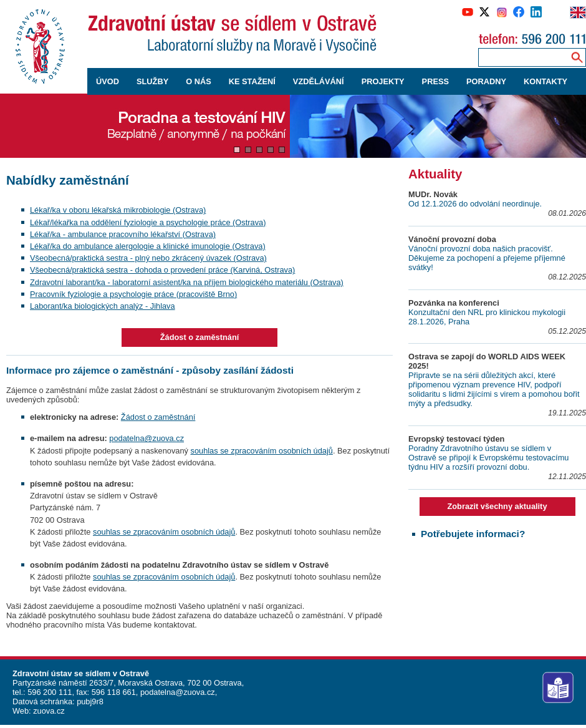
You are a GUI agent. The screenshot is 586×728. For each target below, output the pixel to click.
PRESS (435, 81)
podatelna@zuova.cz (146, 438)
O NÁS (199, 81)
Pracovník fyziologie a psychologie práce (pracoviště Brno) (133, 294)
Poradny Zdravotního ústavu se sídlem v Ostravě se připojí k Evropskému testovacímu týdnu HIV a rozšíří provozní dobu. (488, 458)
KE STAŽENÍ (252, 81)
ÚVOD (108, 81)
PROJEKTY (383, 81)
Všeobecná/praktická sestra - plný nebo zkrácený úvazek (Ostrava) (148, 258)
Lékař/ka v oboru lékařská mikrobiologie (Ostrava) (118, 210)
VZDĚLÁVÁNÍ (319, 81)
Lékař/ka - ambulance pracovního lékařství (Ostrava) (123, 234)
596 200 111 (49, 692)
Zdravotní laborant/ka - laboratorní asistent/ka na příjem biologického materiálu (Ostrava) (187, 282)
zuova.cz (49, 711)
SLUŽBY (152, 81)
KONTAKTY (545, 81)
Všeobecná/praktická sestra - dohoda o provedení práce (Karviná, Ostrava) (162, 270)
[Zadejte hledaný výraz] (522, 57)
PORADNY (486, 81)
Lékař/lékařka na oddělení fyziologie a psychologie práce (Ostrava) (148, 222)
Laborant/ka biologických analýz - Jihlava (103, 306)
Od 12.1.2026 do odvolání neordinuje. (475, 204)
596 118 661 (113, 692)
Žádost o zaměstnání (200, 337)
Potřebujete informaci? (473, 534)
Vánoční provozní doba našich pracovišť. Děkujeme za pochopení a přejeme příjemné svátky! (487, 258)
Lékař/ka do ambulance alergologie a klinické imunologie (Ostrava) (148, 246)
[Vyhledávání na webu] (577, 57)
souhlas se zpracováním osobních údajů (262, 451)
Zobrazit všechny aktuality (497, 506)
